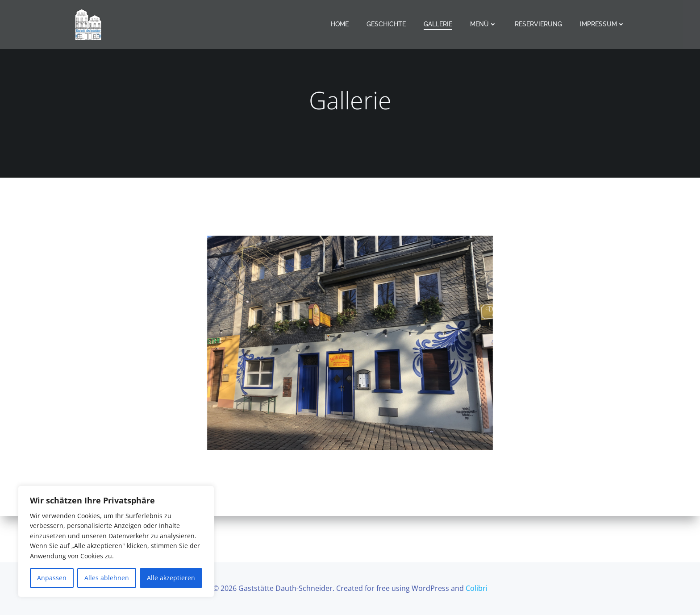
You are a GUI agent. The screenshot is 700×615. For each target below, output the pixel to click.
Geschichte (386, 24)
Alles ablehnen (107, 578)
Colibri (477, 588)
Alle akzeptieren (171, 578)
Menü (483, 24)
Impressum (602, 24)
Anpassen (52, 578)
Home (340, 24)
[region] (116, 541)
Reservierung (538, 24)
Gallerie (438, 24)
